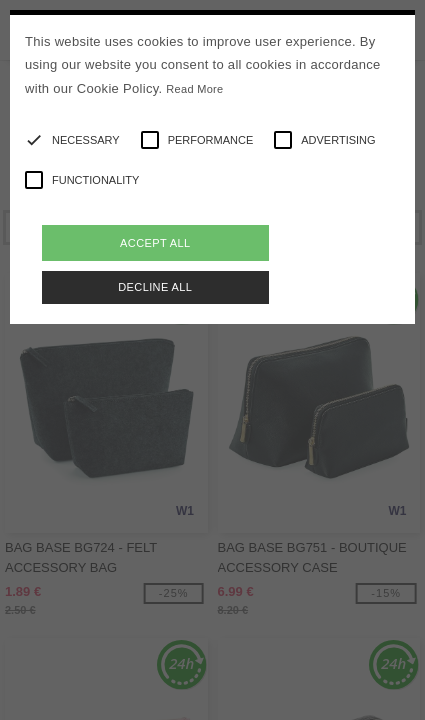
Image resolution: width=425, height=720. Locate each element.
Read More (194, 89)
